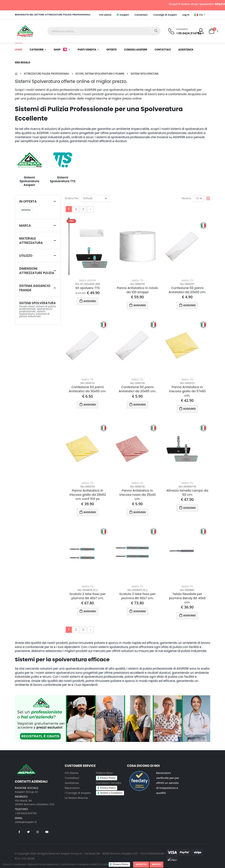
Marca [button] (25, 226)
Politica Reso (104, 773)
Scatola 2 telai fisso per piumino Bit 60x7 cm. (137, 596)
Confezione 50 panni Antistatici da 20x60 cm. (187, 290)
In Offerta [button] (28, 201)
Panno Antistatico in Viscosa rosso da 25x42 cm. (137, 495)
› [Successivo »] (90, 209)
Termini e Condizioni (111, 793)
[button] (212, 31)
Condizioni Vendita (109, 783)
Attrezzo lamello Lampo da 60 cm (187, 493)
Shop (61, 50)
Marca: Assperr (88, 280)
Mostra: (187, 198)
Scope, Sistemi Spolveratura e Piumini (100, 74)
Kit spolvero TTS (88, 288)
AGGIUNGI (88, 301)
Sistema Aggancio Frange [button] (35, 288)
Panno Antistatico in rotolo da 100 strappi (137, 290)
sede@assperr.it (26, 822)
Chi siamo (105, 15)
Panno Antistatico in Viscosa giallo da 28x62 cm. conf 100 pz (88, 495)
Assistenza (186, 50)
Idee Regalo (23, 62)
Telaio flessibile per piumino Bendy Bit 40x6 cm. (187, 598)
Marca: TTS (138, 280)
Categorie (37, 50)
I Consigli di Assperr (165, 15)
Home (19, 50)
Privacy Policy (121, 864)
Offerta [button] (26, 210)
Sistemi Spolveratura (145, 74)
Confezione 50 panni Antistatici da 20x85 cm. (137, 389)
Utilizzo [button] (26, 256)
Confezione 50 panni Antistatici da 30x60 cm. (87, 389)
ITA (199, 15)
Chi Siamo (72, 773)
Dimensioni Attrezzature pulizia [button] (37, 271)
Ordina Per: (72, 198)
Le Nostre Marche (76, 798)
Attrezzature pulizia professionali (47, 74)
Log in (186, 15)
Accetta (141, 864)
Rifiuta (156, 864)
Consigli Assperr (136, 50)
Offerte (112, 50)
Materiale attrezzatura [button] (31, 241)
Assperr (123, 15)
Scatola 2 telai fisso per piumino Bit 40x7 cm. (88, 596)
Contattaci (141, 15)
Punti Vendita (87, 50)
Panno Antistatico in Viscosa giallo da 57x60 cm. (187, 391)
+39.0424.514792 (189, 33)
